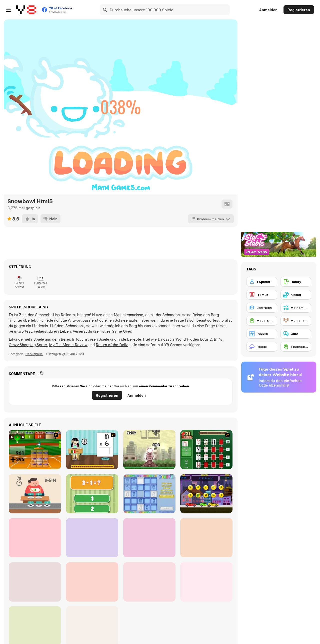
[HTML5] (262, 295)
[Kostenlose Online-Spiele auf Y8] (26, 10)
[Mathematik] (296, 308)
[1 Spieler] (262, 282)
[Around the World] (92, 450)
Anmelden (268, 10)
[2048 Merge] (149, 538)
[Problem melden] (211, 219)
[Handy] (296, 282)
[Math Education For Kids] (92, 538)
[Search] (105, 10)
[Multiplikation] (296, 321)
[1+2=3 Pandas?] (92, 494)
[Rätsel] (262, 347)
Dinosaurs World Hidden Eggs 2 (185, 339)
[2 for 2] (35, 582)
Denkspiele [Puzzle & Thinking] (34, 354)
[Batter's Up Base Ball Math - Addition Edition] (35, 450)
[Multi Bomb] (149, 450)
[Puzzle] (262, 334)
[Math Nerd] (206, 582)
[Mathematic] (35, 538)
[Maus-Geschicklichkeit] (262, 321)
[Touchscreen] (296, 347)
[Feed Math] (35, 494)
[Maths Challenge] (92, 582)
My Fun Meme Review (68, 345)
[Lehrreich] (262, 308)
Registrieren (299, 10)
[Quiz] (296, 334)
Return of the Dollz (112, 345)
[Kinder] (296, 295)
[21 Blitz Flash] (206, 450)
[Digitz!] (149, 494)
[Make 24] (206, 538)
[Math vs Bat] (149, 582)
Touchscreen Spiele (92, 339)
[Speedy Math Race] (206, 494)
